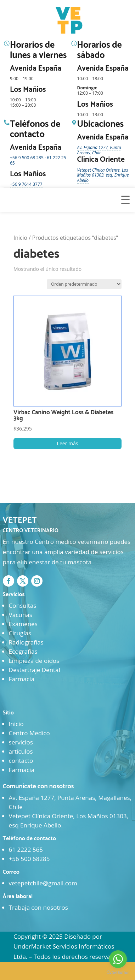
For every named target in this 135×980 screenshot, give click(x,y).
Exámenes (23, 624)
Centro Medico (29, 733)
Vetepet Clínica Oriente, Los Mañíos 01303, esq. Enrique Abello (103, 175)
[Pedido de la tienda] (84, 284)
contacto (21, 761)
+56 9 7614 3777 (26, 184)
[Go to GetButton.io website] (118, 973)
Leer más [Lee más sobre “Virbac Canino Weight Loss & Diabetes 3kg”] (68, 443)
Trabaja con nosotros (38, 907)
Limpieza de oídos (34, 661)
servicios (21, 742)
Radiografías (26, 642)
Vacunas (21, 615)
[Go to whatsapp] (118, 959)
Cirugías (20, 633)
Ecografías (23, 651)
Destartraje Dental (35, 670)
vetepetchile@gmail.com (43, 883)
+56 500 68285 (29, 859)
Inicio (20, 238)
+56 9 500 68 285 (27, 158)
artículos (21, 751)
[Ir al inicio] (70, 20)
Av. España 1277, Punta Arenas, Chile (99, 150)
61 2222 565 (26, 850)
